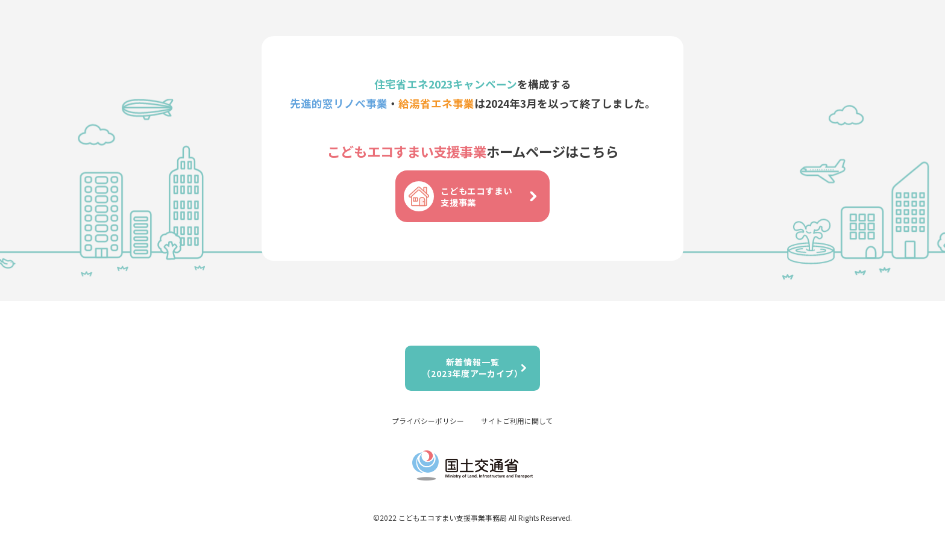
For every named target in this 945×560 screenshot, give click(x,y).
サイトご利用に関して (517, 421)
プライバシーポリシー (428, 421)
